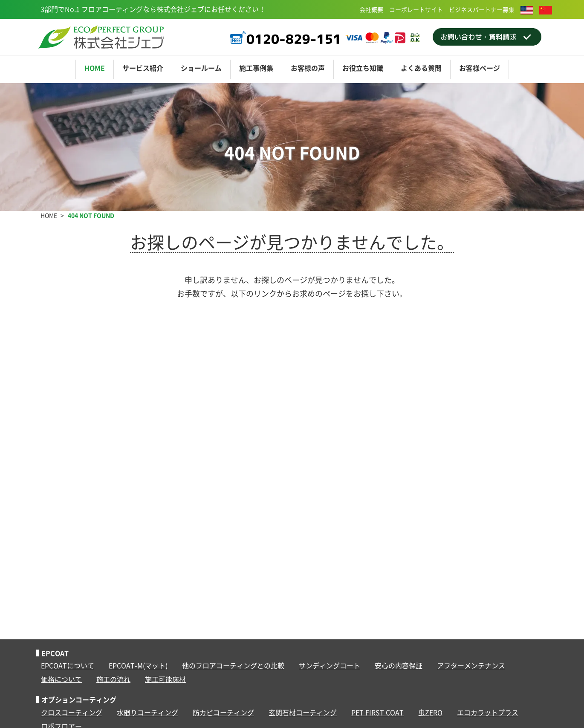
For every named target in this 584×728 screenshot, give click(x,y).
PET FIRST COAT (377, 712)
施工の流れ (113, 679)
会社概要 (371, 9)
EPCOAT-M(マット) (138, 665)
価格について (61, 679)
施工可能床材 (165, 679)
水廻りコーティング (147, 712)
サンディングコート (330, 665)
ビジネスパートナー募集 (482, 9)
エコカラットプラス (488, 712)
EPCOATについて (68, 665)
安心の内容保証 (399, 665)
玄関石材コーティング (303, 712)
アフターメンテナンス (471, 665)
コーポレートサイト (416, 9)
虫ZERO (430, 712)
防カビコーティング (223, 712)
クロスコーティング (72, 712)
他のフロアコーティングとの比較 (233, 665)
